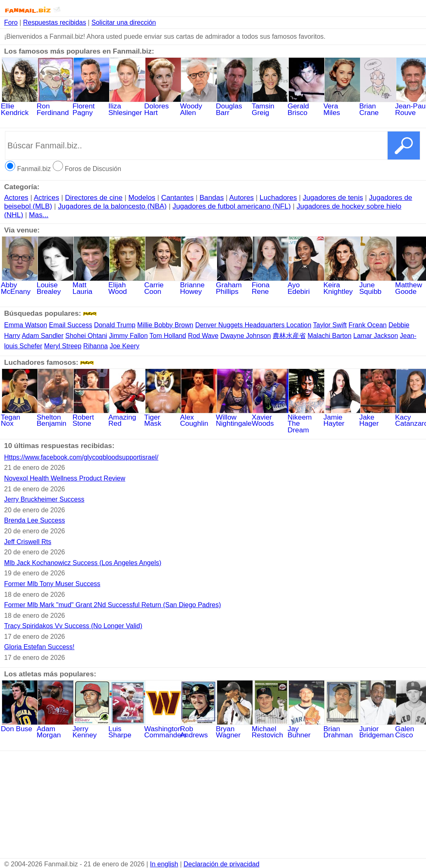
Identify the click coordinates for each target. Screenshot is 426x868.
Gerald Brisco (306, 107)
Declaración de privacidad (222, 864)
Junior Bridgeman (378, 729)
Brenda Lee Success (35, 520)
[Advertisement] (213, 805)
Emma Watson (26, 325)
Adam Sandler (43, 336)
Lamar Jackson (376, 336)
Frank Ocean (367, 325)
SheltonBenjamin (55, 418)
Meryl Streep (63, 346)
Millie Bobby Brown (165, 325)
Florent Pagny (91, 107)
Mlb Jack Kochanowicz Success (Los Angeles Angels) (83, 563)
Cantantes (177, 197)
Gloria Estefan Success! (39, 647)
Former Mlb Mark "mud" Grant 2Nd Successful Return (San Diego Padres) (112, 605)
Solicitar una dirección (124, 22)
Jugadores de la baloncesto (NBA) (112, 206)
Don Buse (20, 726)
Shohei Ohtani (86, 336)
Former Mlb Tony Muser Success (52, 584)
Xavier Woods (270, 418)
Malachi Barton (329, 336)
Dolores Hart (163, 107)
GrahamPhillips (235, 285)
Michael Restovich (270, 729)
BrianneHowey (199, 285)
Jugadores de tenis (333, 197)
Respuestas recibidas (55, 22)
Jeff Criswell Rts (28, 542)
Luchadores (278, 197)
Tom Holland (168, 336)
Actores (16, 197)
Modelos (142, 197)
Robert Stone (91, 418)
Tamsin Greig (270, 107)
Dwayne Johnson (246, 336)
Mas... (39, 215)
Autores (241, 197)
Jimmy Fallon (128, 336)
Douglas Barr (235, 107)
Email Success (71, 325)
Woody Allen (199, 107)
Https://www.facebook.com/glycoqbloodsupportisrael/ (81, 457)
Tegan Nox (20, 418)
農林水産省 (289, 336)
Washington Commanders (166, 729)
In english (164, 864)
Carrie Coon (163, 285)
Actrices (47, 197)
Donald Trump (115, 325)
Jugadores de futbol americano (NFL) (232, 206)
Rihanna (96, 346)
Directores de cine (94, 197)
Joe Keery (124, 346)
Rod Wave (203, 336)
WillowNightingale (235, 418)
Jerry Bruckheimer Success (44, 499)
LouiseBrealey (55, 285)
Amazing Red (127, 418)
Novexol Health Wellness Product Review (65, 478)
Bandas (212, 197)
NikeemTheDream (306, 421)
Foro (11, 22)
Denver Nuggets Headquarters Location (253, 325)
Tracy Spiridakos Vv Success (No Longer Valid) (73, 626)
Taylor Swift (330, 325)
